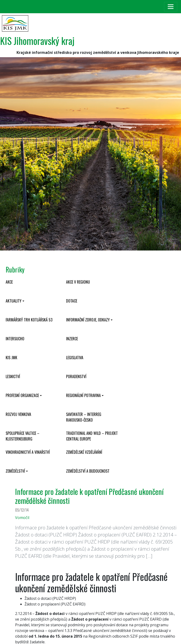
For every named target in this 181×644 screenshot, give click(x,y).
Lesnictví (13, 376)
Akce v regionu (78, 282)
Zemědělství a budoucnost (88, 471)
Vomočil (22, 518)
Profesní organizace (22, 395)
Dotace (72, 301)
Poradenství (76, 376)
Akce (9, 282)
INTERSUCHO (15, 339)
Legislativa (75, 358)
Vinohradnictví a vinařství (28, 452)
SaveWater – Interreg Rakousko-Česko (84, 417)
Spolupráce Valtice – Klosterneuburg (23, 436)
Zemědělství (15, 471)
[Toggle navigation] (171, 7)
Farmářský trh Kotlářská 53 (29, 320)
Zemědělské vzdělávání (84, 452)
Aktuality (14, 301)
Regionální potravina (83, 395)
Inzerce (72, 339)
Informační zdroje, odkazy (88, 320)
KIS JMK (11, 358)
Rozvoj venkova (18, 414)
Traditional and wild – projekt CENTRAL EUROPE (92, 436)
